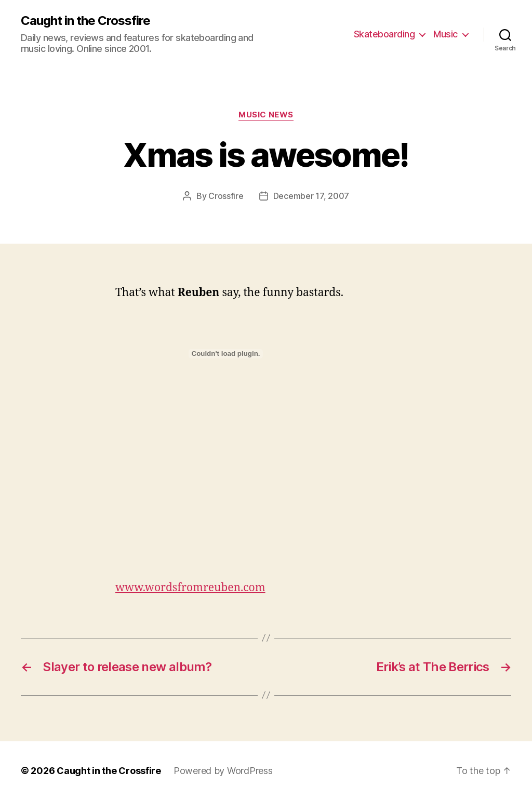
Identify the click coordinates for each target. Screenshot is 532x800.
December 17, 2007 (311, 196)
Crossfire (226, 196)
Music (445, 34)
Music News (266, 115)
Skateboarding (384, 34)
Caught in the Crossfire (85, 21)
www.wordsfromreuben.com (190, 588)
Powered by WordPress (223, 771)
